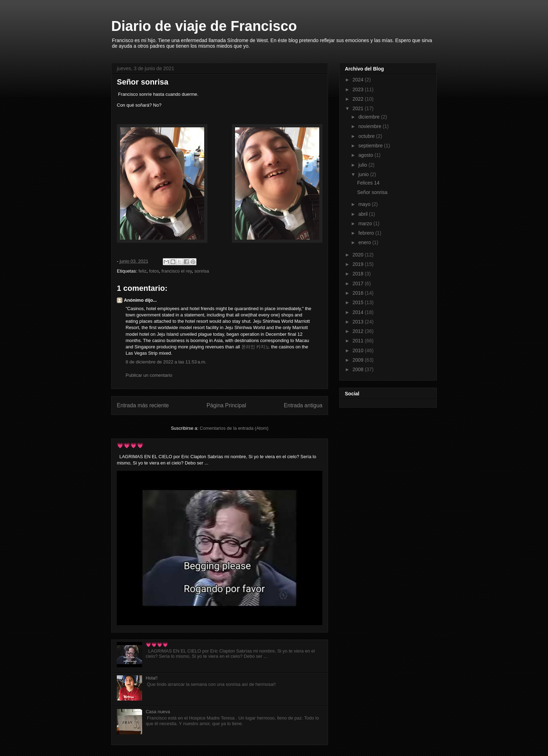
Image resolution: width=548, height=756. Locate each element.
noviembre (370, 126)
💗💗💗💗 (130, 445)
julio (363, 165)
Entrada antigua (303, 405)
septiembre (371, 146)
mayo (365, 204)
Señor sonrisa (372, 192)
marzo (366, 223)
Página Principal (226, 405)
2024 (359, 80)
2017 (359, 283)
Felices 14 (368, 183)
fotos (154, 271)
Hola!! (152, 678)
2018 (359, 274)
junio (364, 174)
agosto (366, 155)
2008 (359, 369)
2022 (359, 99)
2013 (359, 322)
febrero (367, 233)
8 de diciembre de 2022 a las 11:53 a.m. (166, 362)
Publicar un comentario (149, 375)
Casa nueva (158, 712)
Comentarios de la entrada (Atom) (234, 428)
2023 (359, 89)
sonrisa (202, 271)
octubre (367, 136)
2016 (359, 293)
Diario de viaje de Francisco (204, 26)
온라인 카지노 (256, 347)
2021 (359, 108)
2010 (359, 350)
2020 (359, 255)
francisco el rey (176, 271)
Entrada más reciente (143, 405)
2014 (359, 312)
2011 (359, 341)
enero (365, 242)
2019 (359, 264)
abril (363, 214)
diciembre (370, 117)
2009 (359, 360)
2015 (359, 302)
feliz (142, 271)
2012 (359, 331)
